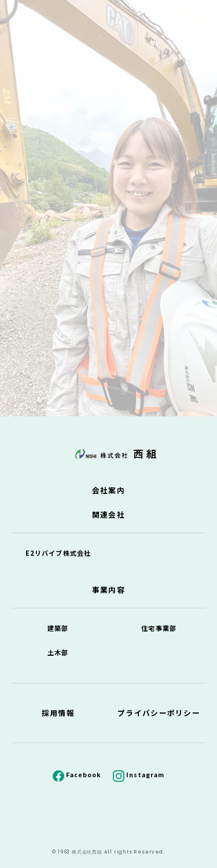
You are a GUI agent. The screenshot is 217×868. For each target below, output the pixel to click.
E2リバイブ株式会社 (58, 553)
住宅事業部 (159, 628)
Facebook (84, 775)
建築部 (58, 628)
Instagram (145, 775)
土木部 (58, 652)
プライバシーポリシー (159, 713)
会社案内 (108, 490)
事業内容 (108, 590)
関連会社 (108, 514)
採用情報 (58, 713)
